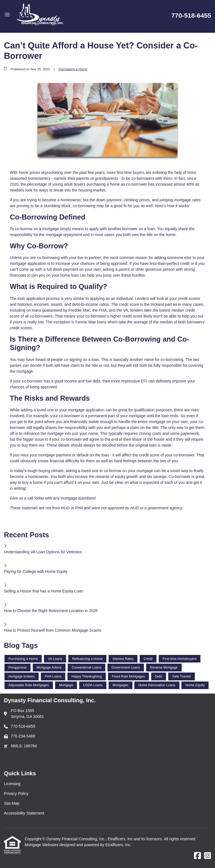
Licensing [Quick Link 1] (12, 784)
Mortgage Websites (42, 845)
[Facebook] (198, 856)
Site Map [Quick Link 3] (12, 803)
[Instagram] (208, 856)
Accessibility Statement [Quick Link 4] (24, 813)
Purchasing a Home (73, 69)
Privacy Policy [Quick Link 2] (16, 794)
